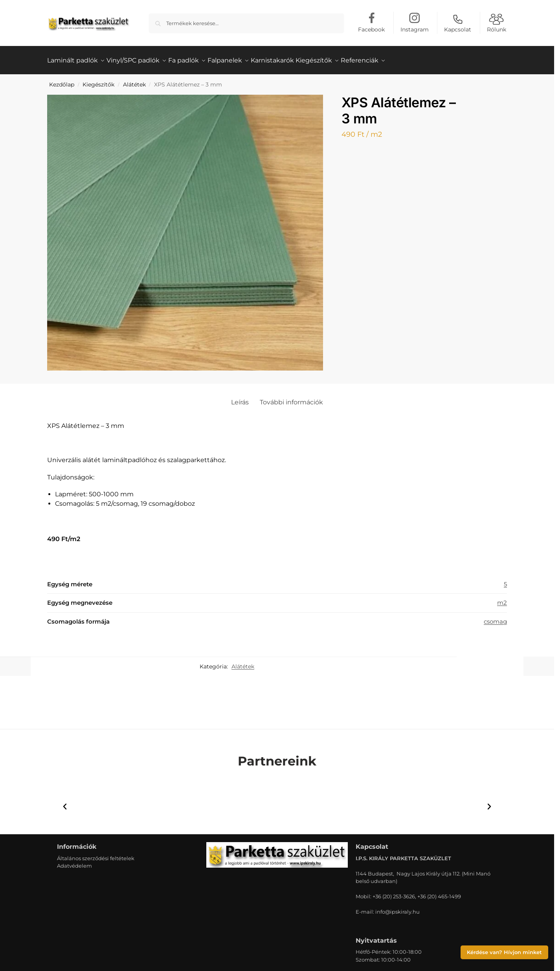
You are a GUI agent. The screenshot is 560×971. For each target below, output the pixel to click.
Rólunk (497, 23)
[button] (65, 802)
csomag (495, 617)
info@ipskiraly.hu (398, 907)
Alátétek (134, 80)
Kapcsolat (458, 23)
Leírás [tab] (240, 398)
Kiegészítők (98, 80)
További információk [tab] (291, 398)
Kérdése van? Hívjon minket (504, 952)
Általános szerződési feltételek (96, 854)
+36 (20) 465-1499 (439, 892)
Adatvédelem (74, 861)
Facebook (371, 29)
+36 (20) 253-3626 (394, 892)
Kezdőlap (62, 80)
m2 (502, 598)
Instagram (415, 29)
